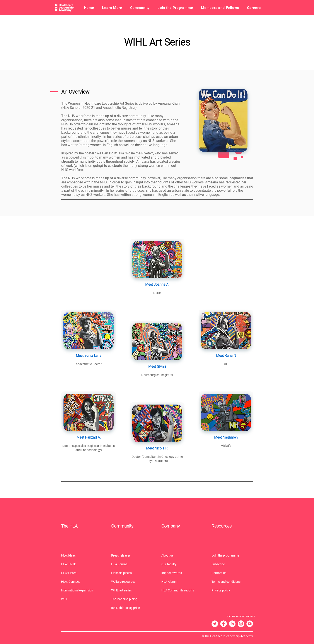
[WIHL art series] (132, 590)
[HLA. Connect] (82, 582)
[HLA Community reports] (182, 590)
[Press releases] (132, 555)
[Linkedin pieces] (132, 573)
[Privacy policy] (232, 590)
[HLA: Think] (82, 564)
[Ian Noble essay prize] (132, 608)
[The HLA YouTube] (250, 624)
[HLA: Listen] (82, 573)
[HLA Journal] (132, 564)
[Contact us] (232, 573)
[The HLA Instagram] (241, 624)
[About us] (182, 555)
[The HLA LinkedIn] (232, 624)
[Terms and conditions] (232, 582)
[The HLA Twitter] (215, 624)
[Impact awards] (182, 573)
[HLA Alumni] (182, 582)
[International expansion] (82, 590)
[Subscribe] (232, 564)
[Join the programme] (232, 555)
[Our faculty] (182, 564)
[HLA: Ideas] (82, 555)
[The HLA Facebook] (224, 624)
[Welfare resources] (132, 582)
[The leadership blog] (132, 599)
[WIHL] (82, 599)
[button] (112, 8)
